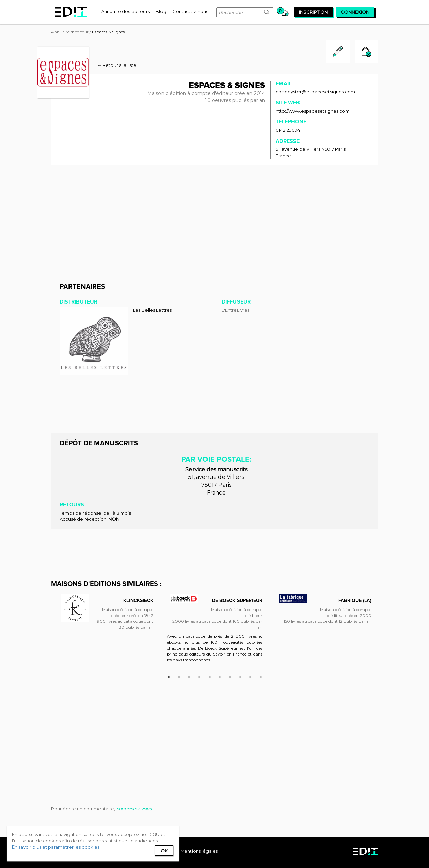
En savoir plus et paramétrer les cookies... (57, 847)
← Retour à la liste (117, 65)
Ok (164, 851)
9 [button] (250, 676)
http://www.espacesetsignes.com (313, 111)
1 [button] (169, 676)
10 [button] (261, 676)
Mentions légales (199, 851)
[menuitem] (125, 11)
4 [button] (199, 676)
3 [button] (189, 676)
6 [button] (220, 676)
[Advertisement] (214, 222)
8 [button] (240, 676)
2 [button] (179, 676)
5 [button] (210, 676)
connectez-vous (134, 809)
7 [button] (230, 676)
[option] (106, 617)
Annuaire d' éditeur (70, 32)
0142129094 (288, 130)
